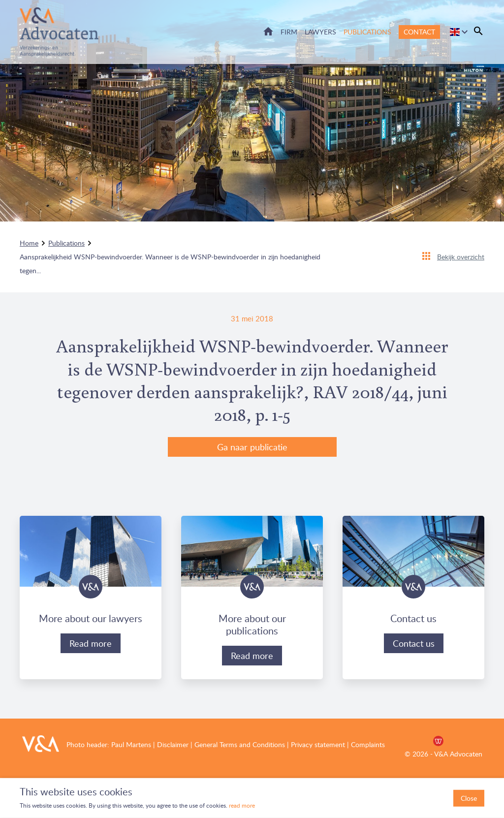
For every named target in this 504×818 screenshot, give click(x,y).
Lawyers (320, 32)
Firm (289, 32)
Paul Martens (131, 744)
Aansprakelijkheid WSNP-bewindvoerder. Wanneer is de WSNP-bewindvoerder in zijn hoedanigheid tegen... (170, 264)
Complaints (368, 744)
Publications (367, 32)
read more (241, 805)
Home (268, 31)
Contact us (414, 643)
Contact (419, 32)
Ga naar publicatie (252, 447)
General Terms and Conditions (240, 744)
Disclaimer (173, 744)
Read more (91, 643)
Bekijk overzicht (461, 257)
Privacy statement (318, 744)
